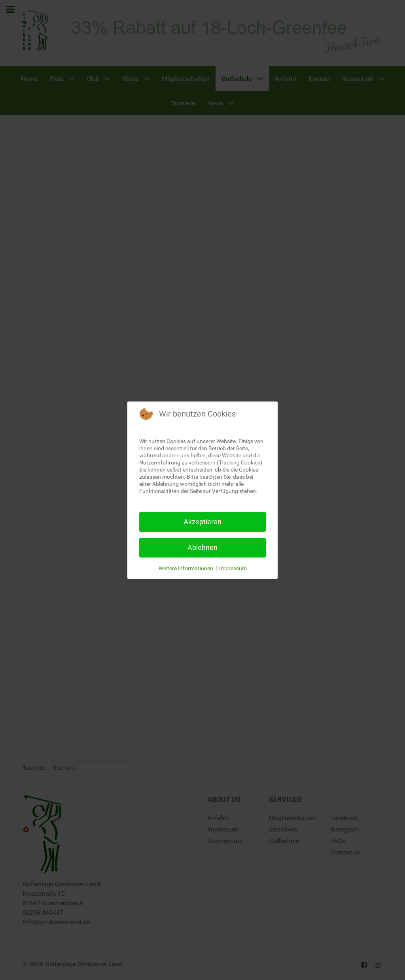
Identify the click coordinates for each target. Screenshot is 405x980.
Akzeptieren (202, 522)
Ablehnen (202, 547)
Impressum (233, 568)
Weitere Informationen (186, 568)
